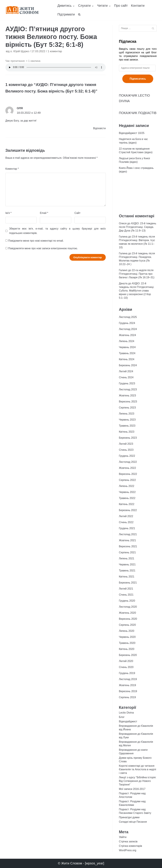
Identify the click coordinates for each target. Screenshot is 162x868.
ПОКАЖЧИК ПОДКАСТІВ (138, 113)
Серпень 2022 (127, 480)
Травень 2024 (127, 353)
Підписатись (138, 79)
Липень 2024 (127, 341)
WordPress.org (128, 850)
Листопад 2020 (128, 607)
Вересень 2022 (128, 474)
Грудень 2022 (127, 456)
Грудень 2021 (127, 528)
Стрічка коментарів (130, 846)
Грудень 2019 (127, 673)
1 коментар (55, 51)
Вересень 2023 (128, 402)
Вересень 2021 (128, 546)
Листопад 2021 (128, 534)
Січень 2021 (126, 595)
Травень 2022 (127, 498)
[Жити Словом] (22, 10)
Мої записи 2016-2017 (132, 789)
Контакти (138, 6)
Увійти (123, 837)
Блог (122, 717)
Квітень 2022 (127, 504)
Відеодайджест (128, 721)
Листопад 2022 (128, 462)
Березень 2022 (128, 510)
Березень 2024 (128, 365)
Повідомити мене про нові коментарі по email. (36, 241)
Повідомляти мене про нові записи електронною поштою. (43, 248)
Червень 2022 (127, 492)
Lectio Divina (126, 713)
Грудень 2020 (127, 601)
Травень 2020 (127, 643)
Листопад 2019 (128, 679)
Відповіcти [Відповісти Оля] (99, 128)
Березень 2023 (128, 438)
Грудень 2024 (127, 323)
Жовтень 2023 (127, 396)
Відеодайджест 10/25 (132, 133)
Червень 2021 (127, 565)
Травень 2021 (127, 571)
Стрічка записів (128, 841)
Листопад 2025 (128, 317)
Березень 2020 (128, 655)
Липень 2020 (127, 631)
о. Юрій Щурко (20, 51)
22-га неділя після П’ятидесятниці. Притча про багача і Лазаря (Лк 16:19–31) (137, 274)
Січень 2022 (126, 522)
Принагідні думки (129, 817)
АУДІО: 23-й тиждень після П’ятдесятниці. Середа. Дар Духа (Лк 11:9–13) (138, 227)
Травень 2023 (127, 426)
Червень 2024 (127, 347)
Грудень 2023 (127, 383)
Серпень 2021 (127, 552)
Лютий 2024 (126, 371)
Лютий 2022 (126, 516)
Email (44, 213)
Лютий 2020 (126, 661)
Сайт (78, 213)
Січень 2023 (126, 450)
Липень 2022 (127, 486)
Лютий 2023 (126, 444)
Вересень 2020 (128, 619)
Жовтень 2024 (127, 335)
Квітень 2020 (127, 649)
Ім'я (8, 213)
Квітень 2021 (127, 577)
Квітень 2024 (127, 359)
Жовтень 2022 (127, 468)
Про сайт (121, 6)
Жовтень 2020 (127, 613)
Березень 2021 (128, 583)
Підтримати (66, 14)
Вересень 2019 (128, 691)
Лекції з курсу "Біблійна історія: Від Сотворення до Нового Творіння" (138, 781)
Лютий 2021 (126, 589)
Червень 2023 (127, 420)
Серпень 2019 (127, 697)
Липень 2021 (127, 558)
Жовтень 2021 (127, 540)
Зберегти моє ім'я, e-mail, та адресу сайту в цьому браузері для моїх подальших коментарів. (57, 231)
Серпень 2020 (127, 625)
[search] (79, 15)
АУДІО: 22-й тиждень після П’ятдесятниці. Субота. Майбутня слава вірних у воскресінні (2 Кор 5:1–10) (137, 291)
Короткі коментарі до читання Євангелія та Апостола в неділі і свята (138, 769)
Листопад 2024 (128, 329)
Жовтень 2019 (127, 685)
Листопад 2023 (128, 389)
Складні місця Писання (133, 822)
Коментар (12, 169)
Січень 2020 (126, 667)
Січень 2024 (126, 377)
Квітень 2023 (127, 432)
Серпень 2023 (127, 408)
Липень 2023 (127, 414)
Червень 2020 (127, 637)
